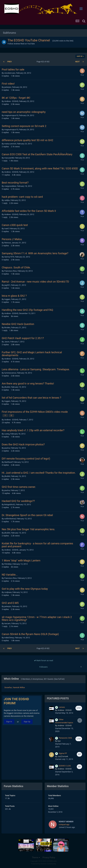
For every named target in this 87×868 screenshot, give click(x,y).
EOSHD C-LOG (65, 766)
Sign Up (27, 722)
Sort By (80, 56)
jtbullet (7, 387)
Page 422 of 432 (44, 62)
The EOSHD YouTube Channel (29, 40)
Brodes (7, 328)
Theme (36, 858)
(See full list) (59, 679)
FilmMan (8, 564)
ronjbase (8, 592)
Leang (7, 434)
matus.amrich (10, 144)
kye (59, 741)
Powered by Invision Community (43, 864)
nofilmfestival (10, 519)
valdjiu (7, 200)
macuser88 (9, 158)
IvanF (6, 229)
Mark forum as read (44, 660)
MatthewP (8, 462)
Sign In (9, 722)
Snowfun (8, 687)
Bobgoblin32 (10, 504)
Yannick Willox (19, 687)
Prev (10, 62)
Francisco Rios (10, 271)
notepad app (64, 824)
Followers (44, 667)
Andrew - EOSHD (11, 101)
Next (77, 62)
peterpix (8, 87)
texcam (7, 623)
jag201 (7, 285)
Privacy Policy (49, 858)
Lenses (62, 707)
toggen (7, 299)
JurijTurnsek (63, 756)
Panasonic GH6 (65, 738)
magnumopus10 (11, 115)
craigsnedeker (10, 186)
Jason (7, 342)
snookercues (10, 73)
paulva (7, 448)
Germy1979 (9, 257)
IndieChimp (9, 638)
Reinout (7, 243)
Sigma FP (63, 753)
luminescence (10, 373)
